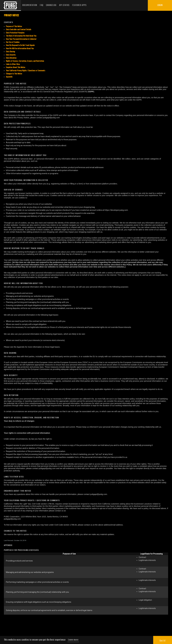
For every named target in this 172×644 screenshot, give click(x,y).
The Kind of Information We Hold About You (21, 36)
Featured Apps (79, 5)
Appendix (9, 77)
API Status (64, 5)
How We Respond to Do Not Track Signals (20, 45)
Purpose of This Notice (14, 26)
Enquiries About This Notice (16, 67)
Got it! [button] (163, 641)
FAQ (42, 5)
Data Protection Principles (15, 33)
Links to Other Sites (13, 64)
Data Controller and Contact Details (19, 29)
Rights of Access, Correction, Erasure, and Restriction (25, 61)
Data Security (11, 55)
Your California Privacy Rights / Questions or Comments (26, 70)
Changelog (51, 5)
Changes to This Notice (14, 73)
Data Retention (11, 58)
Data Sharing (10, 51)
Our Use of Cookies (13, 42)
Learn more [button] (73, 640)
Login (160, 5)
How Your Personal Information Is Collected (21, 39)
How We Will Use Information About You (20, 48)
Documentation (30, 5)
